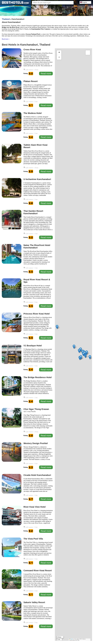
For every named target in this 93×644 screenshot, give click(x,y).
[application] (73, 345)
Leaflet (71, 639)
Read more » (6, 39)
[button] (85, 356)
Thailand (6, 19)
